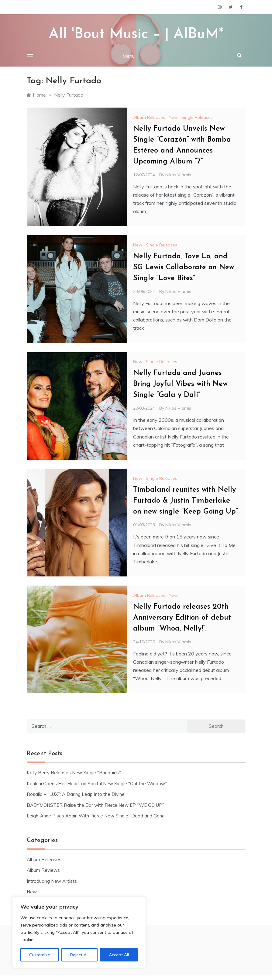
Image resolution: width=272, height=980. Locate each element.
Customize (40, 955)
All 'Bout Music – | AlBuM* (136, 34)
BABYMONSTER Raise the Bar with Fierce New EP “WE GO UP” (95, 805)
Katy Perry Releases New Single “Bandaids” (74, 773)
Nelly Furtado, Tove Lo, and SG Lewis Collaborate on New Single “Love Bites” (184, 267)
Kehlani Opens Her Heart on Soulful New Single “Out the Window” (97, 784)
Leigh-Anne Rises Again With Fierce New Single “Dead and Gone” (97, 816)
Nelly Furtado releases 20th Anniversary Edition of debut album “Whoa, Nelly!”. (182, 618)
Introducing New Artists (52, 881)
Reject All (79, 955)
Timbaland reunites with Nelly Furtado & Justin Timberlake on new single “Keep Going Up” (186, 501)
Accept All (119, 955)
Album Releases (149, 117)
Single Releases (197, 117)
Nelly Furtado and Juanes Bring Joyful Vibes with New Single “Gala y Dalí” (180, 384)
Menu (129, 56)
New (173, 117)
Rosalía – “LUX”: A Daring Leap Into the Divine (76, 794)
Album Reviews (43, 870)
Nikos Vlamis (178, 175)
